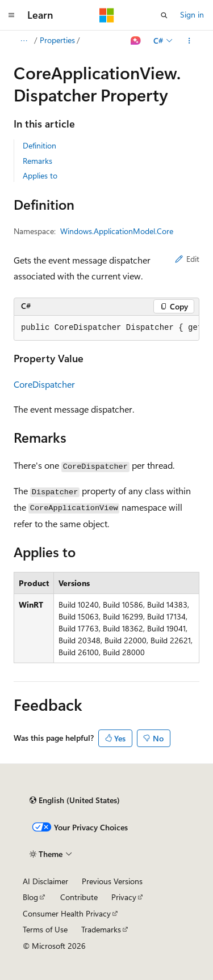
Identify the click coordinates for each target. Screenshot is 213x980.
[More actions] (189, 41)
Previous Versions (112, 881)
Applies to (40, 175)
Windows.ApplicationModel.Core (117, 231)
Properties (57, 40)
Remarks (37, 161)
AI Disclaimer (45, 881)
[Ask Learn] (136, 41)
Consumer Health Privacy (67, 913)
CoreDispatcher (44, 384)
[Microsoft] (107, 15)
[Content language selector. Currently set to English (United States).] (75, 800)
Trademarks (101, 929)
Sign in (192, 14)
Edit (187, 259)
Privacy (124, 897)
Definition (39, 145)
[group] (106, 328)
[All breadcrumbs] (24, 41)
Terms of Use (45, 929)
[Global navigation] (11, 15)
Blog (30, 897)
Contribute (79, 897)
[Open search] (164, 15)
